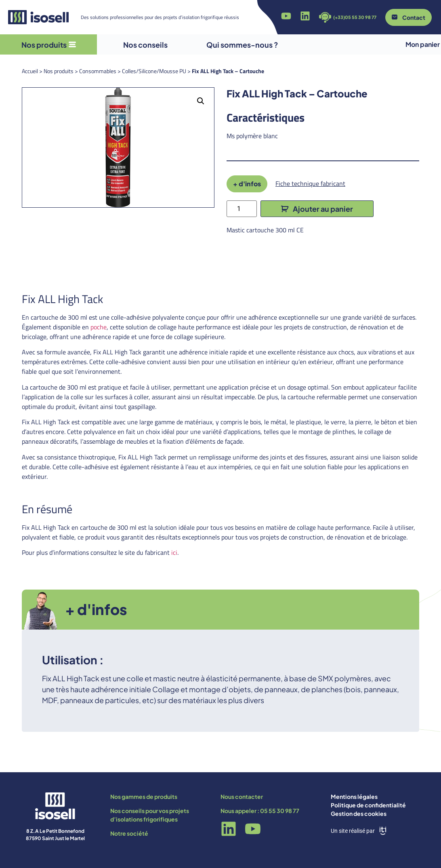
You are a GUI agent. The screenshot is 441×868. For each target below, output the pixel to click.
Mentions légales (354, 796)
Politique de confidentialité (368, 805)
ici (174, 552)
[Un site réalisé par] (383, 831)
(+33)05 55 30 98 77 (355, 17)
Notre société (129, 833)
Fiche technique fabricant (310, 183)
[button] (201, 101)
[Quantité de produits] (242, 209)
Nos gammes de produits (144, 796)
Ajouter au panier (323, 209)
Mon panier (423, 44)
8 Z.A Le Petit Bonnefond (55, 831)
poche (99, 327)
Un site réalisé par (353, 831)
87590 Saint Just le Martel (55, 838)
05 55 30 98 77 (280, 811)
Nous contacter (242, 796)
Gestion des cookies (359, 813)
